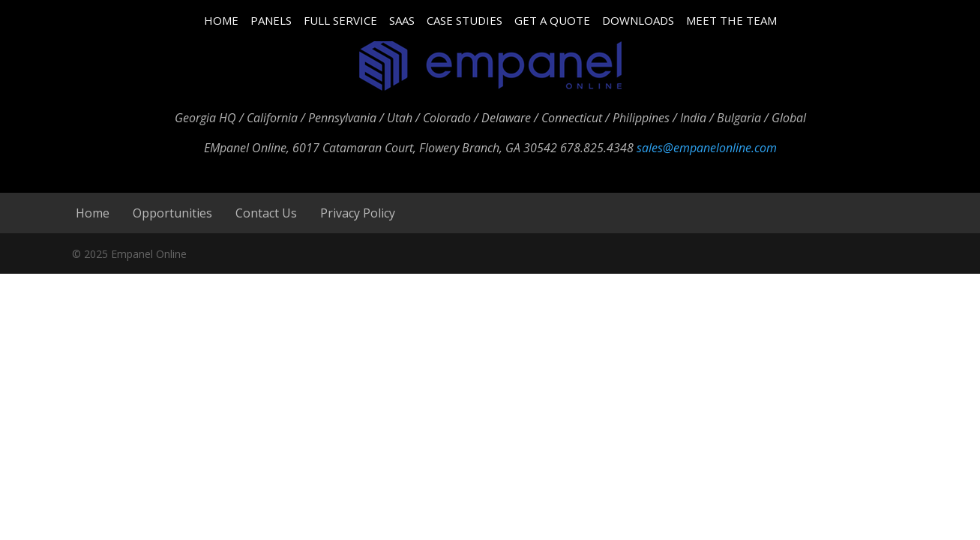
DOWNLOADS (638, 20)
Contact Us (266, 213)
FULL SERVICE (340, 20)
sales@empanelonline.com (707, 148)
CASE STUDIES (465, 20)
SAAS (402, 20)
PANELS (271, 20)
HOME (221, 20)
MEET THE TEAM (731, 20)
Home (93, 213)
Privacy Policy (358, 213)
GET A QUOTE (552, 20)
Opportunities (172, 213)
